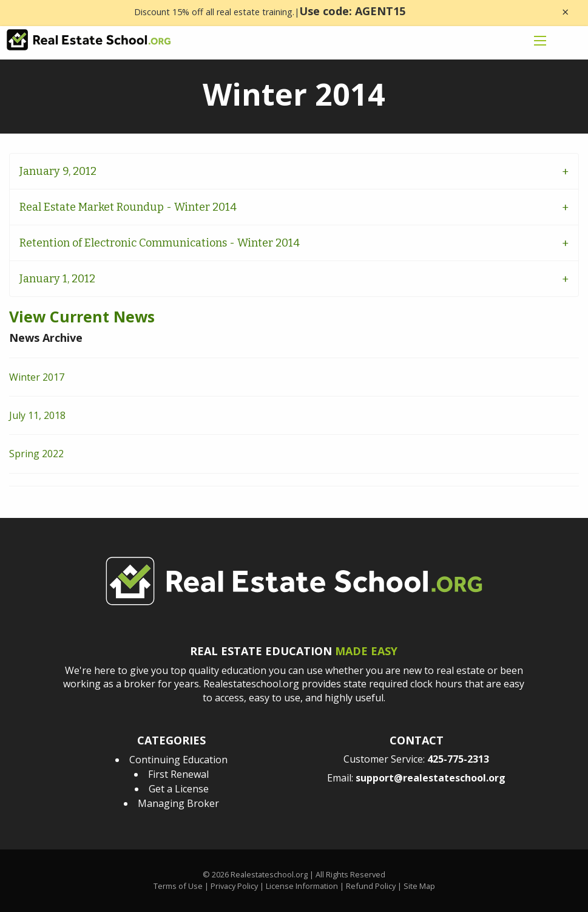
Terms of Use (178, 886)
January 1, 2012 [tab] (57, 279)
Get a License (179, 789)
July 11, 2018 (37, 415)
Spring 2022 (36, 454)
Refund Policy (371, 886)
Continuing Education (178, 760)
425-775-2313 (458, 759)
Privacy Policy (234, 886)
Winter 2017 (37, 377)
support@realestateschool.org (431, 778)
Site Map (419, 886)
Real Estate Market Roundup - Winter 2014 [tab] (128, 207)
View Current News (82, 316)
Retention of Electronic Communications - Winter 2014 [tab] (160, 243)
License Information (302, 886)
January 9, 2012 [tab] (58, 171)
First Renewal (178, 774)
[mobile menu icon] (540, 41)
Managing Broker (178, 803)
